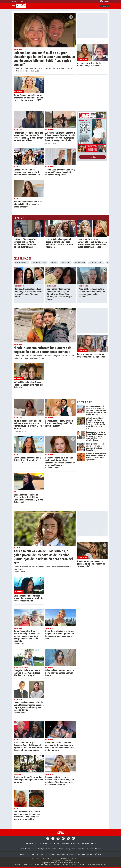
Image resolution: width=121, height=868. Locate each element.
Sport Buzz (81, 849)
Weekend (66, 844)
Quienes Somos (37, 854)
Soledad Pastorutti (21, 263)
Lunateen (85, 844)
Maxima (98, 849)
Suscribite (92, 157)
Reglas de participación (83, 854)
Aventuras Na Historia (55, 849)
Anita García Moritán (39, 263)
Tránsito (98, 854)
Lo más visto (85, 402)
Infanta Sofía (66, 263)
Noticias (38, 844)
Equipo (70, 854)
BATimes (94, 844)
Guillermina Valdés (96, 263)
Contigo (41, 849)
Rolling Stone (70, 849)
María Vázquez (80, 263)
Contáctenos (50, 854)
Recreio (90, 849)
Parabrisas (75, 844)
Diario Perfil (28, 844)
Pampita (54, 263)
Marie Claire (47, 844)
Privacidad (61, 854)
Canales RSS (25, 854)
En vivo (105, 6)
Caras (34, 849)
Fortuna (57, 844)
